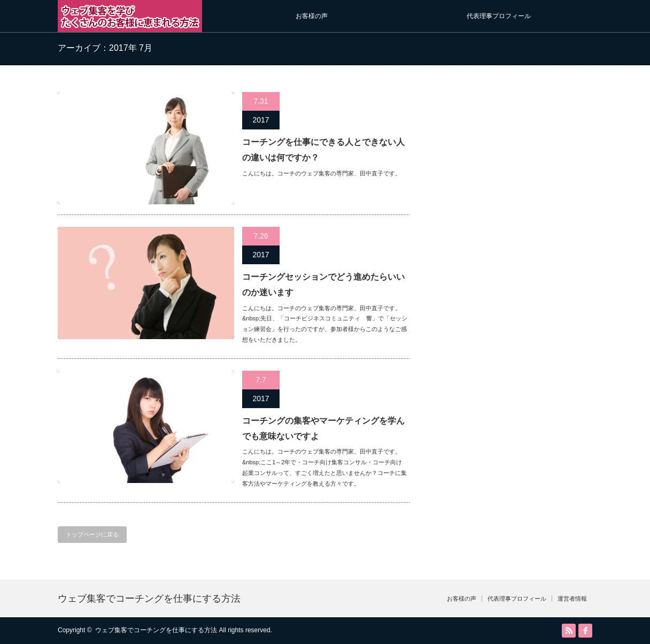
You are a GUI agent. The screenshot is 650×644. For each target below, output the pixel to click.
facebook (585, 631)
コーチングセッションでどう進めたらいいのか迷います (323, 285)
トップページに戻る (92, 534)
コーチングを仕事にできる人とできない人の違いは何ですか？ (323, 150)
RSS (569, 631)
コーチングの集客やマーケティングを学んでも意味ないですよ (323, 428)
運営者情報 (572, 599)
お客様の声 (312, 16)
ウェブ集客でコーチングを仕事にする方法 (149, 599)
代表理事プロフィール (499, 16)
